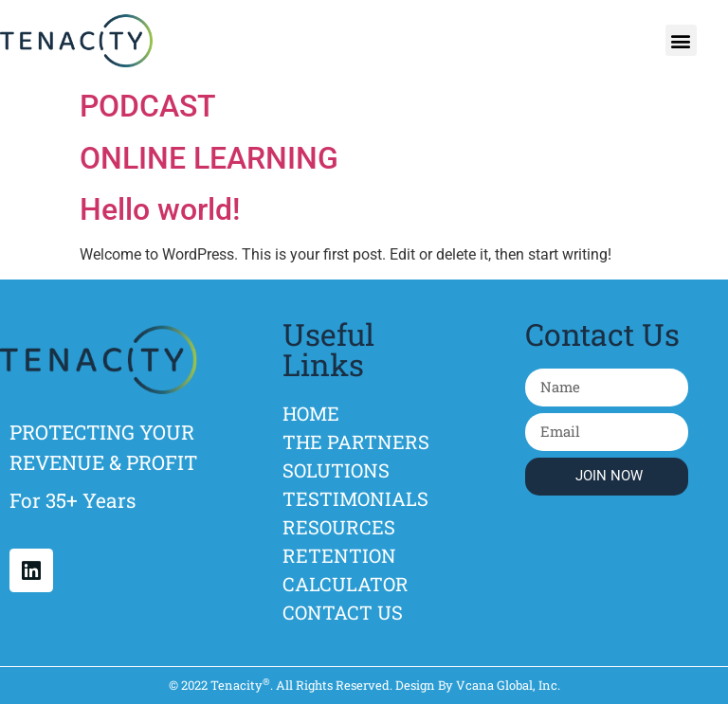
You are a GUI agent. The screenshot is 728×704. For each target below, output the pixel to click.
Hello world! (160, 209)
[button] (681, 40)
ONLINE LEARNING (209, 158)
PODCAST (148, 106)
